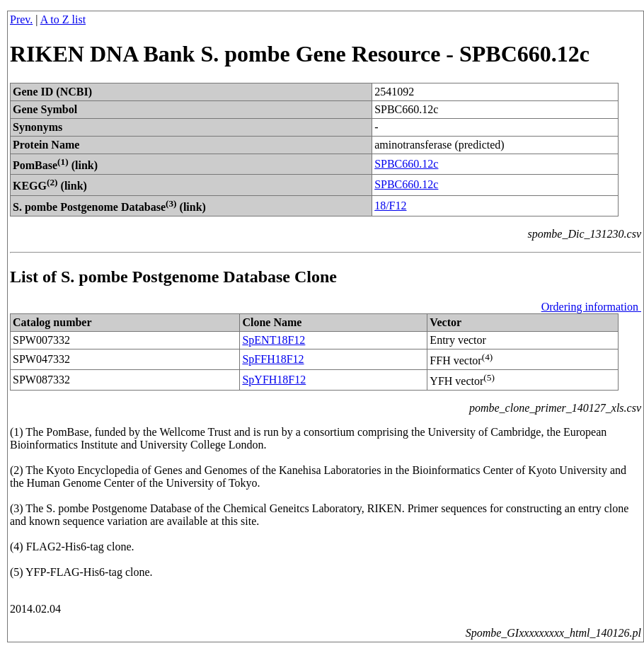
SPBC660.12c (406, 164)
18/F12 (390, 206)
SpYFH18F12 (274, 380)
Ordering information (591, 307)
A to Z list (63, 19)
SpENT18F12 (274, 340)
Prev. (21, 19)
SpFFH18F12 (273, 359)
